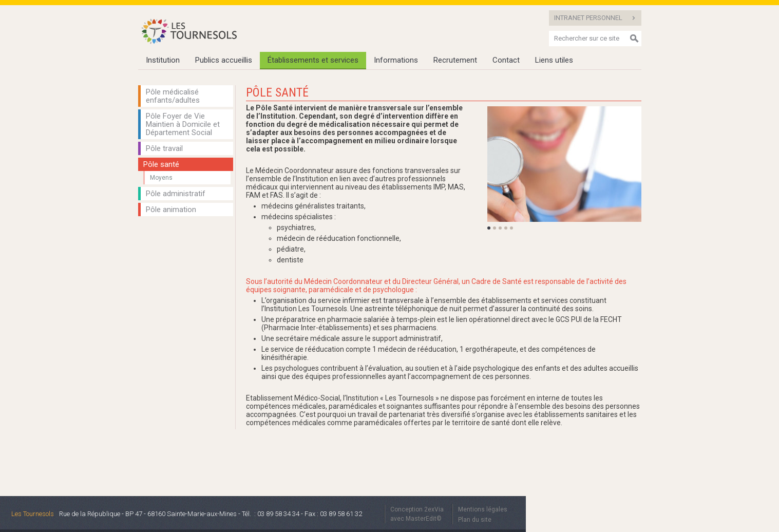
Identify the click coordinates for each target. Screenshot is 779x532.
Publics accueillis (224, 60)
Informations (396, 60)
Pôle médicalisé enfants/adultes (173, 96)
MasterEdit (421, 519)
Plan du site (475, 520)
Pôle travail (164, 148)
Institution (163, 60)
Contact (506, 60)
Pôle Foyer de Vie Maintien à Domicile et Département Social (183, 124)
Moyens (161, 178)
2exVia (434, 509)
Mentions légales (483, 509)
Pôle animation (171, 210)
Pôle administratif (176, 194)
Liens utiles (554, 60)
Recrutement (455, 60)
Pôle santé (161, 164)
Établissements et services (313, 60)
